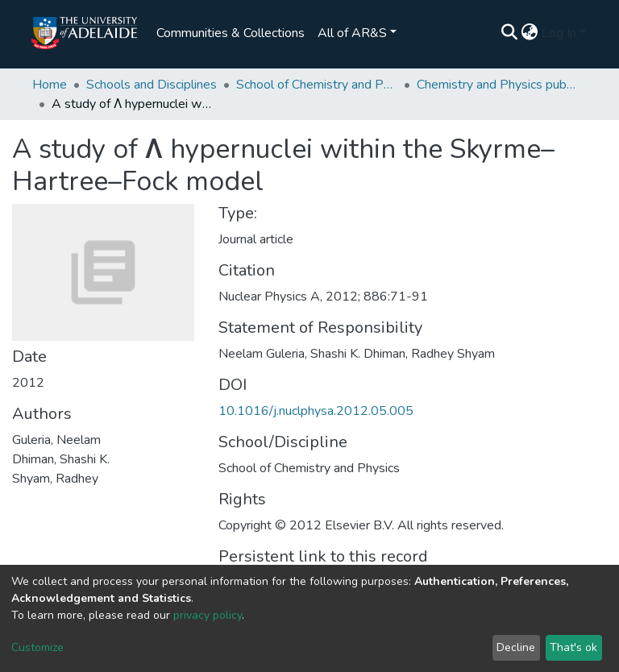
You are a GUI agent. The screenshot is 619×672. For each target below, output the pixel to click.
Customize (37, 647)
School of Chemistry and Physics (317, 85)
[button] (530, 33)
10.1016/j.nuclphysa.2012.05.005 (316, 411)
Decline (516, 647)
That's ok (573, 647)
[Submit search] (510, 33)
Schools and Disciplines (152, 85)
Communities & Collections (231, 33)
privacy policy (208, 615)
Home (50, 85)
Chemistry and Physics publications (497, 85)
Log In (559, 33)
